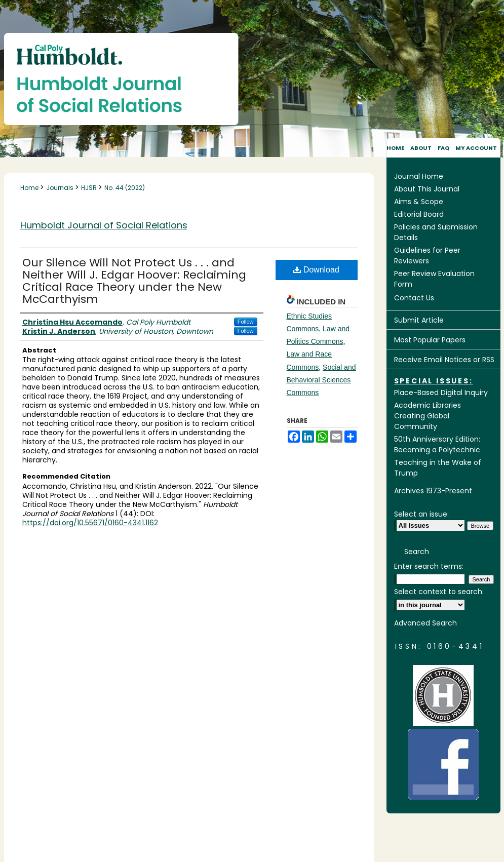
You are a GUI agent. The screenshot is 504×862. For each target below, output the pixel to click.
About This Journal (427, 189)
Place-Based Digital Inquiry (441, 393)
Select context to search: (439, 592)
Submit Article (419, 320)
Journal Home (419, 176)
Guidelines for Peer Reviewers (427, 256)
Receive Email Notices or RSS (444, 360)
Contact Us (414, 298)
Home (30, 188)
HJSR (90, 188)
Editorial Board (419, 214)
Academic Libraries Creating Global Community (428, 416)
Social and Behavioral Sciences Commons (321, 380)
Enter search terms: (429, 566)
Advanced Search (425, 623)
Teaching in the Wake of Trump (438, 468)
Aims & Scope (419, 202)
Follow (246, 322)
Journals (61, 188)
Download (316, 270)
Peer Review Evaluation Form (434, 279)
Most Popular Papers (430, 340)
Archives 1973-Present (433, 491)
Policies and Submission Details (436, 232)
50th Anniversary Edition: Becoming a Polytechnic (437, 444)
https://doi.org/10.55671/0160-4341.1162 (90, 523)
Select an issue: (421, 514)
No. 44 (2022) (125, 188)
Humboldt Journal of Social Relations (104, 225)
